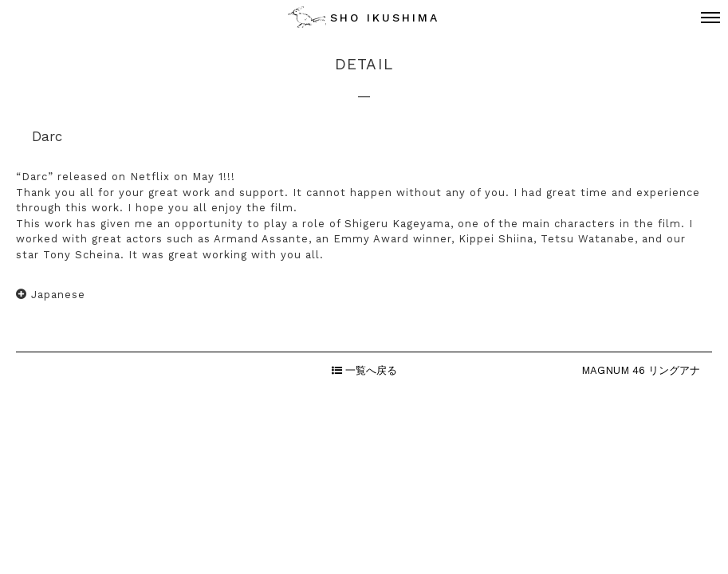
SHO (384, 18)
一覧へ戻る (364, 370)
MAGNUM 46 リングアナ (641, 370)
